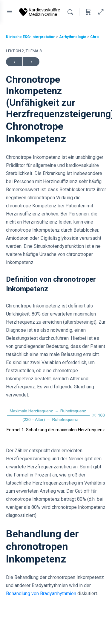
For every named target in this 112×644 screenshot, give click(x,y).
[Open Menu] (10, 11)
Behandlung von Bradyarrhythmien (41, 594)
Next (31, 62)
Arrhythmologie (73, 37)
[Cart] (88, 12)
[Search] (72, 12)
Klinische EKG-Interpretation (31, 37)
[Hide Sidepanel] (99, 12)
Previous (14, 62)
